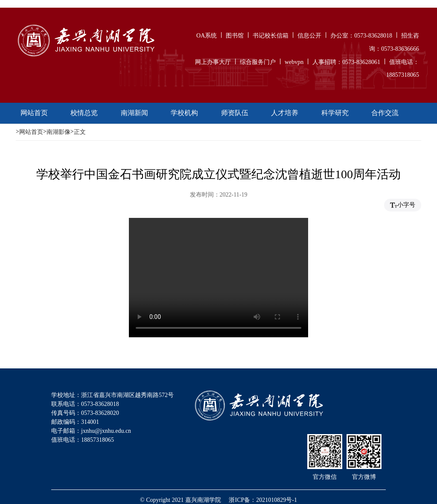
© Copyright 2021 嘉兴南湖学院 (181, 500)
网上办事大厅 (213, 62)
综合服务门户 (258, 62)
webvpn (294, 62)
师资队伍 (235, 113)
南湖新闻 (134, 113)
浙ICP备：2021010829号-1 (263, 500)
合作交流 (385, 113)
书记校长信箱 (271, 36)
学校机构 (184, 113)
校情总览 (84, 113)
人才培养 (285, 113)
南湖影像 (58, 132)
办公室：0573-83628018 (361, 36)
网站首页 (34, 113)
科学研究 (335, 113)
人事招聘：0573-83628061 (346, 62)
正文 (80, 132)
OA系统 (207, 36)
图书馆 (235, 36)
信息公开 (309, 36)
